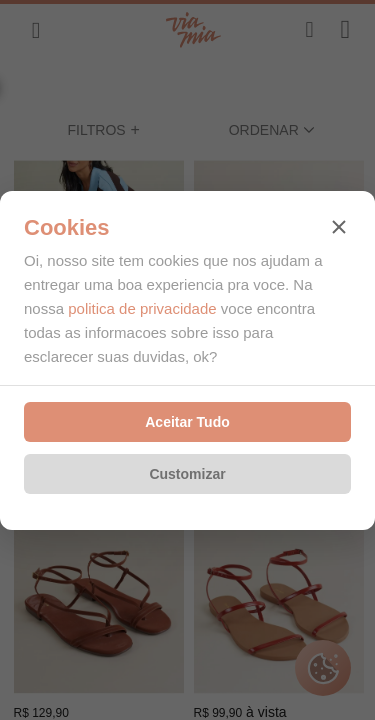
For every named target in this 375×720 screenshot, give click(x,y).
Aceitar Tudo (187, 422)
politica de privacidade (142, 308)
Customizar (187, 474)
